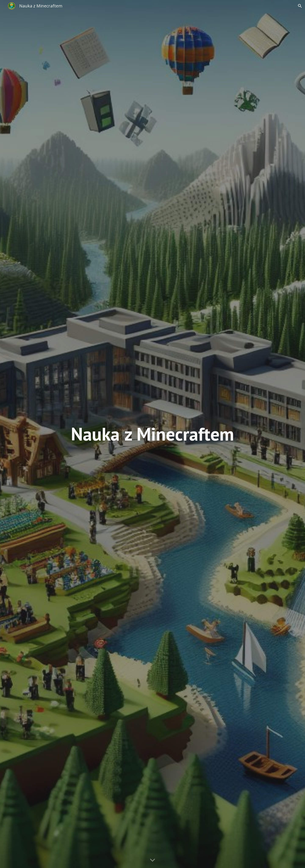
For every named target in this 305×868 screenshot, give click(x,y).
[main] (152, 434)
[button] (300, 6)
